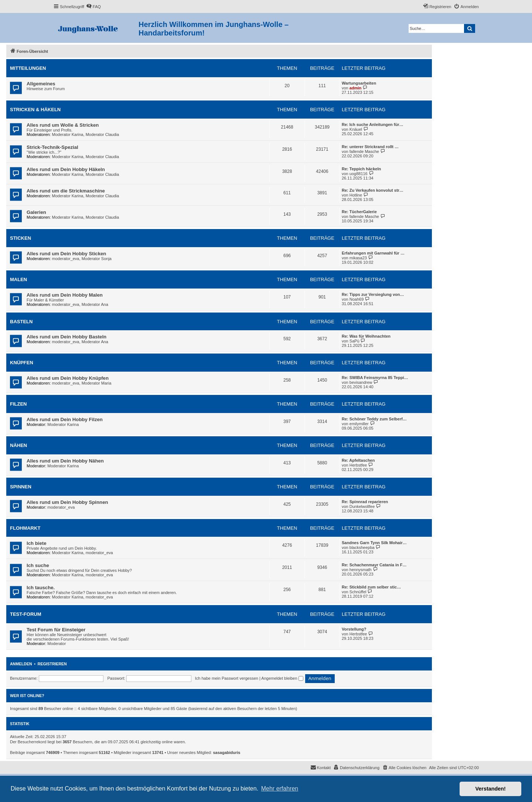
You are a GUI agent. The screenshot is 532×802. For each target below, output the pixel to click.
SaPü (354, 341)
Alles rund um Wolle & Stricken (63, 125)
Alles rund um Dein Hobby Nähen (65, 461)
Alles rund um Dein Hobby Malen (65, 295)
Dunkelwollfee (362, 506)
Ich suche (38, 565)
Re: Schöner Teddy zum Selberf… (374, 419)
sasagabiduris (227, 752)
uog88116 (359, 174)
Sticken (21, 238)
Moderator (57, 644)
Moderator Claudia (103, 134)
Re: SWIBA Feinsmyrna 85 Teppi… (375, 378)
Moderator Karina (68, 134)
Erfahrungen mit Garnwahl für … (373, 253)
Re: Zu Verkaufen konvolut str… (373, 190)
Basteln (21, 322)
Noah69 (357, 299)
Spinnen (21, 487)
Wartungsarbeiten (359, 83)
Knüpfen (22, 363)
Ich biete (37, 543)
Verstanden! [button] (491, 789)
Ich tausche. (41, 588)
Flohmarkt (25, 528)
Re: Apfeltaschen (358, 460)
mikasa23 (358, 258)
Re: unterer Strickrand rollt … (370, 147)
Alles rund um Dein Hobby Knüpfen (68, 378)
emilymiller (359, 424)
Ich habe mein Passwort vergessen (227, 678)
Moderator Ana (95, 304)
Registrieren (52, 664)
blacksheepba (362, 547)
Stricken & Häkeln (35, 110)
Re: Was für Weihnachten (366, 336)
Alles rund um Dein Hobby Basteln (66, 337)
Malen (18, 279)
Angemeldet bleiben (282, 678)
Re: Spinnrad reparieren (365, 502)
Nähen (18, 445)
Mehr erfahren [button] (280, 789)
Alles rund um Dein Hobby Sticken (66, 254)
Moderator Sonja (97, 259)
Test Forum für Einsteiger (56, 630)
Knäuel (356, 129)
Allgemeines (41, 84)
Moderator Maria (97, 383)
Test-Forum (26, 614)
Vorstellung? (354, 629)
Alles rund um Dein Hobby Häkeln (66, 169)
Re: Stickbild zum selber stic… (371, 587)
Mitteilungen (28, 68)
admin (355, 88)
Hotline (356, 195)
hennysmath (361, 570)
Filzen (18, 404)
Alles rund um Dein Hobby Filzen (65, 419)
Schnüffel (358, 592)
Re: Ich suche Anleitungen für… (372, 124)
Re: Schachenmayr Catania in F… (374, 565)
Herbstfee (358, 465)
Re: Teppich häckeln (361, 169)
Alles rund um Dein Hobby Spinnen (67, 502)
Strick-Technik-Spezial (52, 147)
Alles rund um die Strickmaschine (66, 191)
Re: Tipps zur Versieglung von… (373, 294)
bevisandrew (361, 382)
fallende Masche (364, 151)
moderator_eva (66, 259)
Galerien (36, 212)
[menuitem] (93, 7)
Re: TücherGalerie (359, 212)
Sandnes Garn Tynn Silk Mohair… (374, 543)
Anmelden (21, 664)
